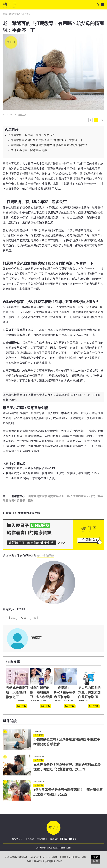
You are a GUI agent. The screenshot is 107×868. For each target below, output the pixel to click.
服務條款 (30, 839)
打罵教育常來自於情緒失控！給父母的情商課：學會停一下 (47, 140)
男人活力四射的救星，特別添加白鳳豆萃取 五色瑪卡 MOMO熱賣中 (89, 697)
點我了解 (22, 706)
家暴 (13, 618)
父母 (24, 618)
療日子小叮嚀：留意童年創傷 (29, 150)
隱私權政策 (42, 839)
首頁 (5, 14)
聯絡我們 (54, 839)
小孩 (34, 618)
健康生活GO (15, 14)
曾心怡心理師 (45, 556)
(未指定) (22, 114)
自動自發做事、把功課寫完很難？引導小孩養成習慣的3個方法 (49, 145)
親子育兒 (26, 14)
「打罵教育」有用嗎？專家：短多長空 (31, 135)
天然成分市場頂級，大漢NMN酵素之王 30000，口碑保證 (17, 697)
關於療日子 (17, 839)
